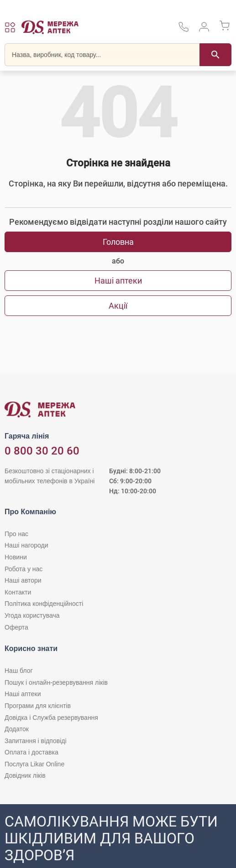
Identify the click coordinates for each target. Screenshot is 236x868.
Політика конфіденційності (44, 604)
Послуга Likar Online (34, 764)
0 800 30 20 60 (42, 451)
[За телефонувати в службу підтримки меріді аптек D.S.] (184, 30)
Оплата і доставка (31, 752)
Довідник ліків (25, 775)
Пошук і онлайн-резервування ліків (56, 682)
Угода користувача (32, 615)
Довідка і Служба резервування (51, 718)
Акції (118, 306)
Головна (118, 242)
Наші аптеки (118, 281)
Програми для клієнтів (38, 706)
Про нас (16, 534)
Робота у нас (24, 569)
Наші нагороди (26, 545)
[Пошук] (215, 55)
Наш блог (19, 671)
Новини (16, 557)
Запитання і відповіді (36, 741)
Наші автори (23, 580)
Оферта (16, 627)
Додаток (17, 729)
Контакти (18, 592)
